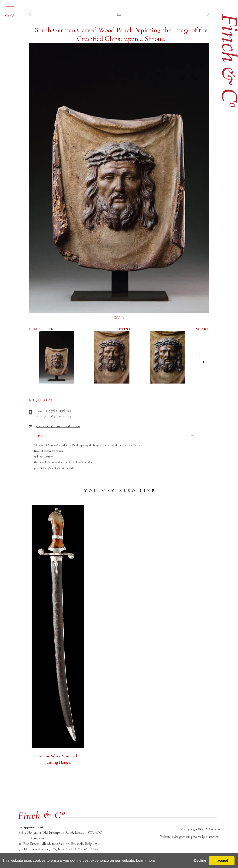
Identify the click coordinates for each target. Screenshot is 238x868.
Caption (40, 435)
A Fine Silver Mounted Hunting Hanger (58, 759)
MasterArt (213, 837)
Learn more (145, 860)
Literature (191, 435)
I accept (222, 861)
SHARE (202, 329)
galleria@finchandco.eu (58, 426)
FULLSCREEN (41, 329)
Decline (200, 861)
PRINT (125, 329)
